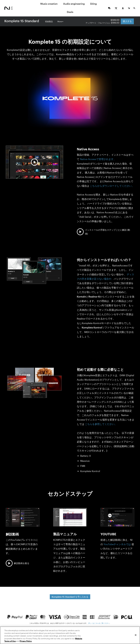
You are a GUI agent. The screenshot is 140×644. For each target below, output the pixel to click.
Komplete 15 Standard (22, 21)
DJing (93, 4)
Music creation (49, 4)
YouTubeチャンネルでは (117, 544)
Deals (70, 12)
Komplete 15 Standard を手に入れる (70, 597)
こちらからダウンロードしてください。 (112, 186)
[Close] (136, 635)
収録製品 (49, 21)
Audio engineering (74, 4)
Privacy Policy (26, 641)
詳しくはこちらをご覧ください (99, 623)
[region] (70, 635)
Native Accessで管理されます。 (98, 159)
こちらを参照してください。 (101, 424)
